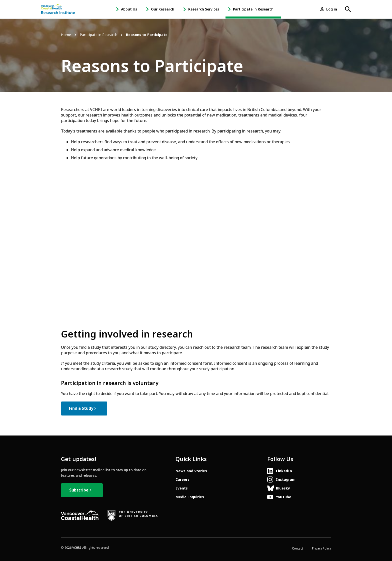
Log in (332, 9)
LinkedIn (284, 471)
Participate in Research (253, 9)
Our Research (163, 9)
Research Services (204, 9)
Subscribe (79, 490)
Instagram (286, 479)
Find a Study (81, 408)
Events (182, 488)
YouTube (284, 497)
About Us (129, 9)
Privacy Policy (321, 548)
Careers (182, 479)
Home (66, 35)
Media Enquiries (190, 497)
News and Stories (191, 471)
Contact (297, 548)
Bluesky (283, 488)
